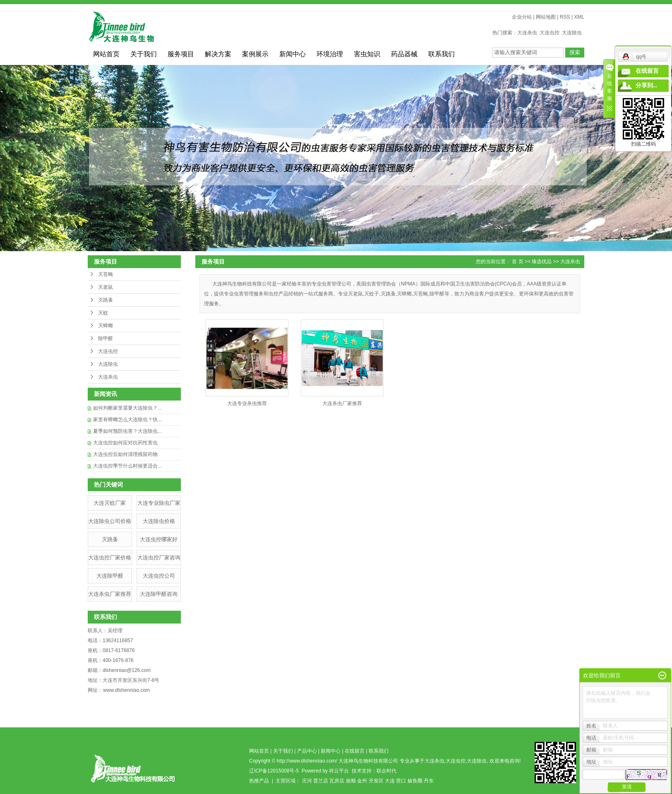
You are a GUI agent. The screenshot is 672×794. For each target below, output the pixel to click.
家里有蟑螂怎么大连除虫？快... (127, 420)
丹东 (429, 781)
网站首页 (106, 54)
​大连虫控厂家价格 (110, 558)
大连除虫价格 (159, 521)
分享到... (647, 85)
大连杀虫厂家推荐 (110, 594)
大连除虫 (572, 33)
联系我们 (442, 54)
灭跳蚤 (106, 300)
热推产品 (259, 781)
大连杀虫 (527, 33)
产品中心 (307, 751)
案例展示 (255, 54)
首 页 (517, 261)
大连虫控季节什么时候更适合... (127, 466)
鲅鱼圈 (415, 781)
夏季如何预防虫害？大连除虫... (127, 431)
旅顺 (351, 781)
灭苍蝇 (106, 274)
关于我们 (144, 54)
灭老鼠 (106, 287)
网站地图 (546, 17)
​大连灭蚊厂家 (110, 503)
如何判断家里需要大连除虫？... (127, 408)
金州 (362, 781)
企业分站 (522, 17)
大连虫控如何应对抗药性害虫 (125, 443)
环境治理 (330, 54)
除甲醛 (106, 338)
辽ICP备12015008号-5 (274, 771)
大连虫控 (550, 33)
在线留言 (355, 751)
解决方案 (218, 54)
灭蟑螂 (106, 326)
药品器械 (404, 54)
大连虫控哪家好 (159, 539)
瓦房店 (337, 781)
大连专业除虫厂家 (159, 503)
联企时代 (386, 771)
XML (579, 17)
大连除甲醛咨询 (159, 594)
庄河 (307, 781)
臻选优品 (542, 261)
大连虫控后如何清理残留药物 (125, 454)
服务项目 (181, 54)
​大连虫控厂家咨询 (159, 558)
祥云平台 (339, 771)
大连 (390, 781)
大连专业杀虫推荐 (247, 403)
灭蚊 (103, 313)
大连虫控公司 (159, 576)
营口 (401, 781)
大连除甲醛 (110, 576)
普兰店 (321, 781)
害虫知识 (367, 54)
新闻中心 (293, 54)
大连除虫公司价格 (110, 521)
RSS (565, 17)
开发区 (376, 781)
